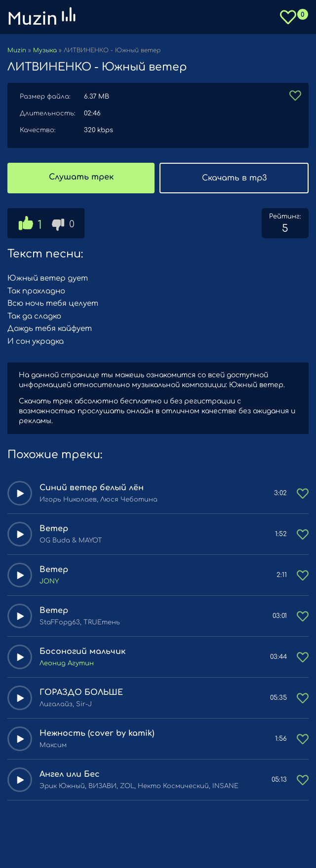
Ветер (54, 529)
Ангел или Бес (70, 774)
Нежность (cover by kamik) (97, 733)
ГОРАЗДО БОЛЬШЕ (81, 692)
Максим (53, 745)
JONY (49, 581)
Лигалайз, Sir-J (66, 704)
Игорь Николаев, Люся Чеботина (99, 500)
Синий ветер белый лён (92, 488)
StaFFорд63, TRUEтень (80, 622)
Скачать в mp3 (234, 178)
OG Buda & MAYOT (71, 541)
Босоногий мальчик (82, 651)
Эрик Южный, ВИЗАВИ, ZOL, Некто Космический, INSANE (139, 786)
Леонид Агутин (67, 663)
